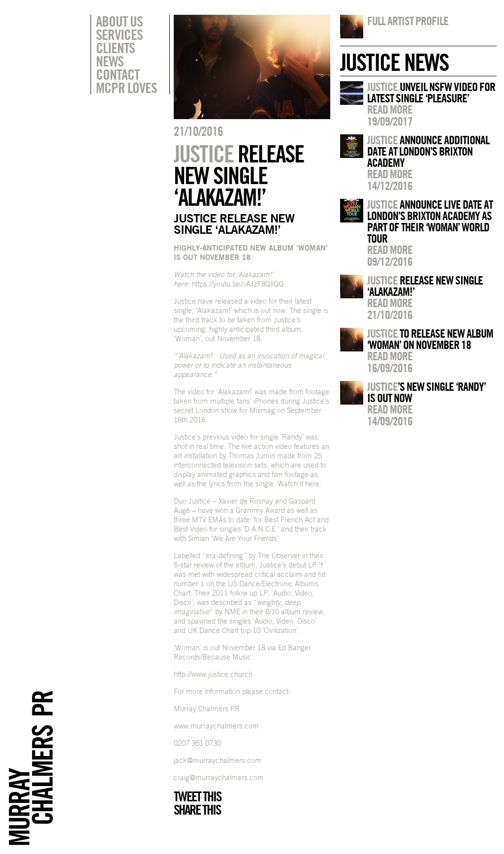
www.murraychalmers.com (216, 726)
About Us (119, 21)
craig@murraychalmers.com (219, 777)
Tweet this (197, 796)
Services (119, 34)
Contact (118, 74)
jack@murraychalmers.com (218, 760)
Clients (115, 48)
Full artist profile (408, 21)
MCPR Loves (126, 88)
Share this (197, 810)
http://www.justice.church (213, 674)
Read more (390, 109)
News (110, 61)
